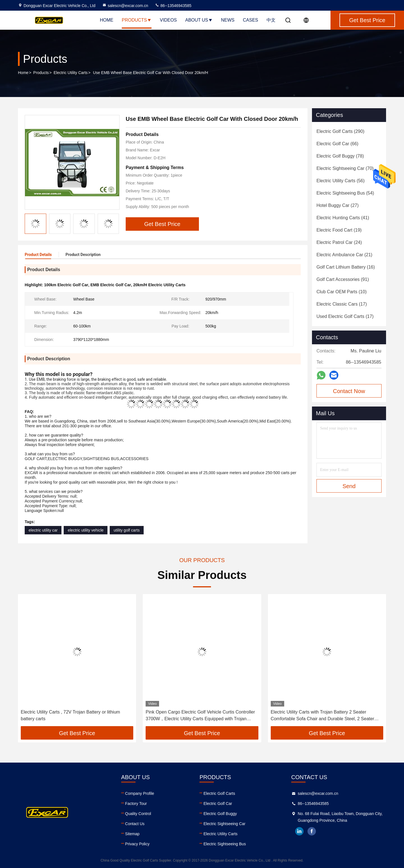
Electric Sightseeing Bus (225, 844)
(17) (342, 304)
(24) (339, 242)
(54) (345, 193)
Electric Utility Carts (71, 73)
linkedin (299, 831)
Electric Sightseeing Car (224, 824)
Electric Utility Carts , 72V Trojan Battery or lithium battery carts (70, 715)
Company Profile (140, 793)
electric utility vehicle (86, 530)
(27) (338, 205)
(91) (343, 279)
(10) (342, 292)
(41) (343, 218)
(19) (339, 230)
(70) (345, 168)
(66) (337, 144)
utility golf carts (127, 530)
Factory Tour (136, 804)
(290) (340, 131)
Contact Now (349, 391)
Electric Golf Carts (219, 793)
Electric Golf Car (218, 804)
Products (137, 20)
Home (107, 20)
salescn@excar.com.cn (125, 6)
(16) (346, 267)
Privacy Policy (137, 844)
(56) (341, 181)
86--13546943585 (173, 6)
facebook (312, 831)
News (228, 20)
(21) (344, 255)
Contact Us (135, 824)
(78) (340, 156)
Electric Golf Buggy (220, 814)
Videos (168, 20)
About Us (199, 20)
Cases (251, 20)
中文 (271, 20)
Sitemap (132, 834)
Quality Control (138, 814)
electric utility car (43, 530)
